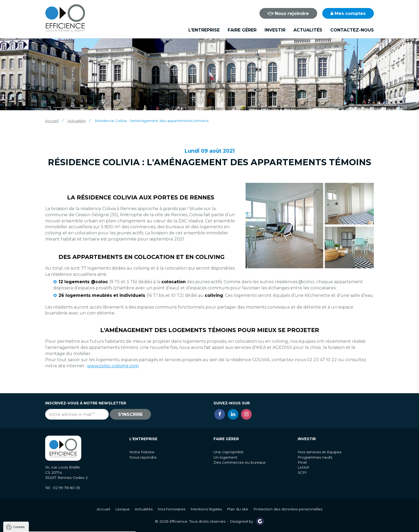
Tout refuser (71, 527)
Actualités (308, 30)
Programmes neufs (315, 457)
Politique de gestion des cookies (35, 514)
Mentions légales (206, 509)
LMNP (304, 467)
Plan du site (238, 509)
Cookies (19, 454)
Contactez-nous (352, 30)
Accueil (52, 121)
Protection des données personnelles (288, 509)
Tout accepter (37, 527)
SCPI (302, 472)
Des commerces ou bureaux (240, 462)
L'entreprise (204, 30)
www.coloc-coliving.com (113, 366)
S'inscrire (130, 414)
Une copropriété (228, 452)
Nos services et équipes (320, 452)
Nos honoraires (172, 509)
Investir (275, 30)
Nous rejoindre (288, 13)
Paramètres (104, 527)
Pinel (302, 462)
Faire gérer (242, 30)
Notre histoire (142, 452)
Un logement (225, 457)
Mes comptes (348, 13)
